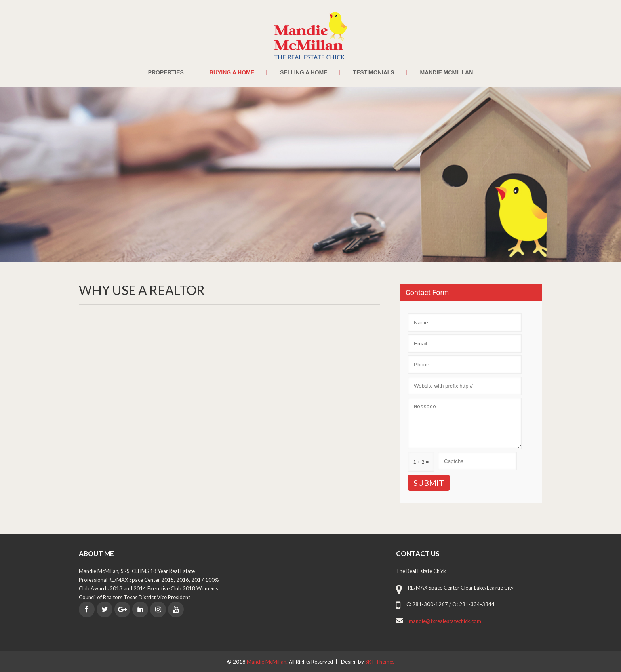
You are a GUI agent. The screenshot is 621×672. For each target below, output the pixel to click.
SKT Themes (380, 662)
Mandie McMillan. (268, 662)
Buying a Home (232, 72)
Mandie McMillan (447, 72)
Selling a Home (304, 72)
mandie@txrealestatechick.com (445, 621)
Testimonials (373, 72)
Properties (166, 72)
